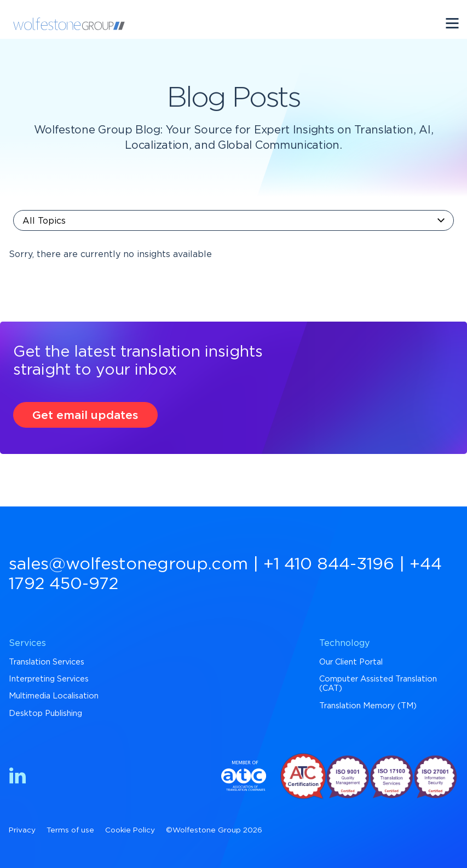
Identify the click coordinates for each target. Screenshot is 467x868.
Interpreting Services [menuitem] (49, 679)
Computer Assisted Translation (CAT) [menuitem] (378, 684)
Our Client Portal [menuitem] (351, 662)
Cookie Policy (130, 830)
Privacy (22, 830)
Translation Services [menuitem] (47, 662)
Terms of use (70, 830)
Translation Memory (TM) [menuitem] (368, 706)
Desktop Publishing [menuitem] (45, 713)
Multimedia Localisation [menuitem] (54, 696)
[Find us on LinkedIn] (18, 777)
